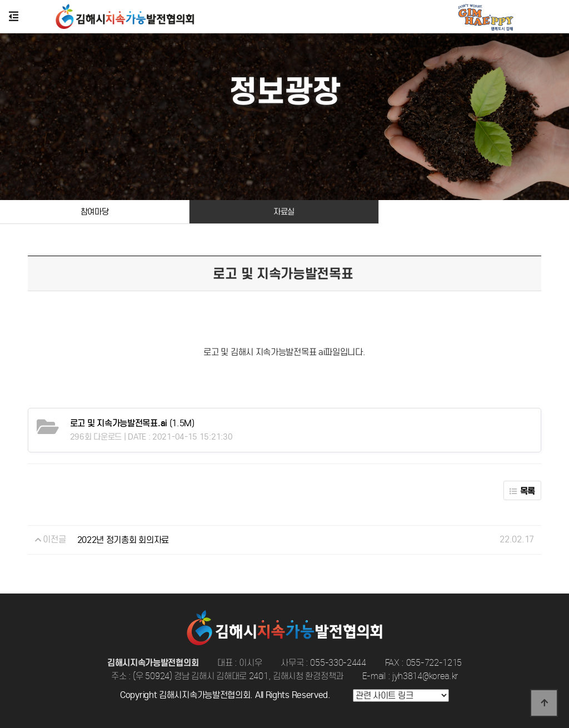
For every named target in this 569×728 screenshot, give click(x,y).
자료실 (284, 212)
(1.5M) (132, 423)
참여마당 (95, 212)
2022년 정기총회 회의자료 (123, 540)
